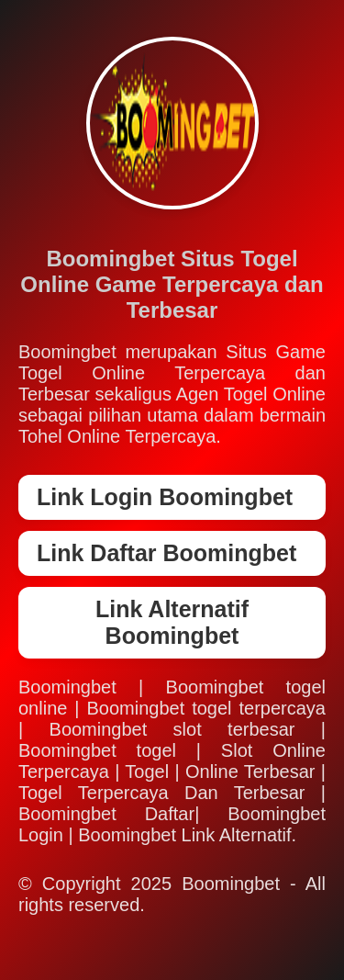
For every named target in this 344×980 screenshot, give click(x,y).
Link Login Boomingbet (165, 497)
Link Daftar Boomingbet (166, 553)
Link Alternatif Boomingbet (172, 622)
